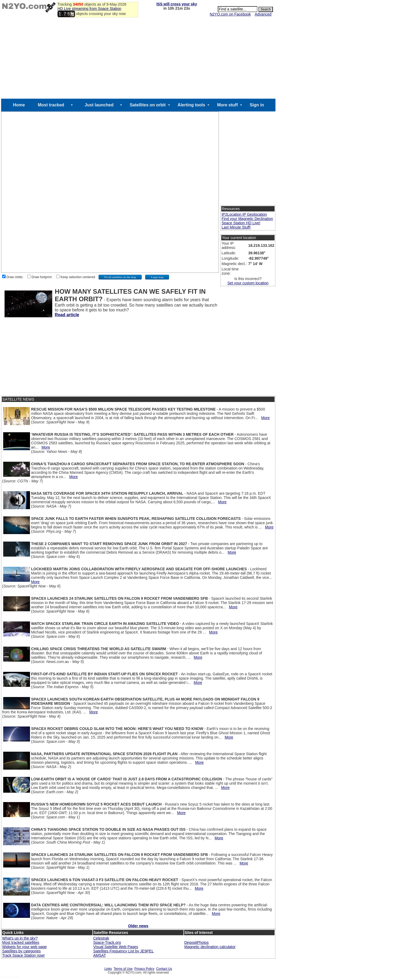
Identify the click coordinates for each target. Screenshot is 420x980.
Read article (67, 315)
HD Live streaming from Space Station (89, 9)
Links (108, 969)
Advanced (263, 14)
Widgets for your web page (25, 947)
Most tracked (51, 105)
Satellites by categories (21, 951)
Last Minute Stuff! (236, 227)
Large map (157, 277)
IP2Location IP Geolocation (244, 214)
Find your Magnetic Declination (247, 219)
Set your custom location (248, 283)
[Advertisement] (138, 58)
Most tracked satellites (21, 942)
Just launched (99, 105)
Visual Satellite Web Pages (116, 947)
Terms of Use (123, 969)
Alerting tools (191, 105)
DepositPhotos (196, 942)
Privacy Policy (145, 969)
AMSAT (100, 955)
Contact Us (164, 969)
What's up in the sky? (20, 938)
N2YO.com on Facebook (230, 14)
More (265, 418)
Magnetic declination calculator (210, 947)
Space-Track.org (107, 942)
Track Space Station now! (23, 955)
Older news (138, 926)
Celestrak (101, 938)
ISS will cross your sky (177, 4)
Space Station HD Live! (241, 223)
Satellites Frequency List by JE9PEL (123, 951)
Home (19, 105)
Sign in (257, 105)
